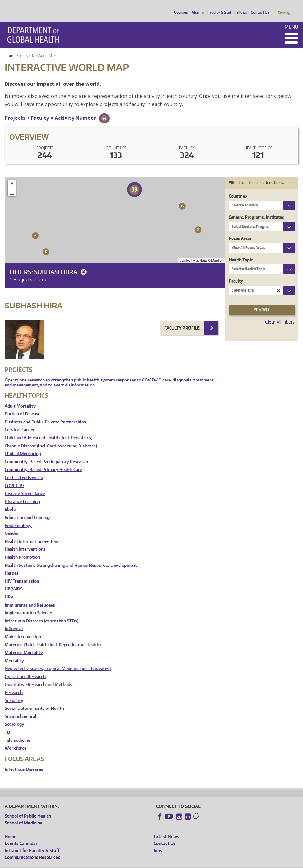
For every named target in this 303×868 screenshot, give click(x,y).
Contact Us (259, 7)
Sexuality (14, 692)
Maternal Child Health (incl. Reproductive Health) (53, 636)
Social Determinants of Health (34, 700)
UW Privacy (87, 863)
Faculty (236, 272)
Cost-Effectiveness (24, 469)
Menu (292, 18)
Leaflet (185, 252)
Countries (238, 187)
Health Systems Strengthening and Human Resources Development (71, 557)
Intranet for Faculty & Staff (32, 842)
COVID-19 (14, 477)
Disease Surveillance (25, 485)
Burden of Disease (23, 405)
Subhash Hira (61, 263)
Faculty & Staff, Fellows (226, 7)
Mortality (14, 652)
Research (14, 684)
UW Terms (112, 863)
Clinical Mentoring (23, 445)
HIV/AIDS (14, 580)
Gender (12, 525)
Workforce (16, 739)
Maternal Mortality (24, 644)
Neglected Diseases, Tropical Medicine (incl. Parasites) (58, 660)
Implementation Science (28, 604)
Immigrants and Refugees (30, 596)
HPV (9, 588)
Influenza (14, 620)
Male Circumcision (23, 628)
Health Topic (241, 251)
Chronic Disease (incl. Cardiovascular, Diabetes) (51, 437)
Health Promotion (22, 549)
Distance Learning (22, 493)
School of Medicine (24, 814)
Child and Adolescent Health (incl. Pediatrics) (48, 429)
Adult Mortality (20, 397)
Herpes (12, 564)
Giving (284, 7)
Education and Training (27, 509)
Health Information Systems (33, 533)
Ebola (10, 501)
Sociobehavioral (20, 708)
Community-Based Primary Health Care (43, 461)
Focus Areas (240, 230)
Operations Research (25, 668)
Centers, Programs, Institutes (256, 208)
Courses (179, 7)
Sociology (14, 716)
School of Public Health (28, 807)
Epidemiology (18, 517)
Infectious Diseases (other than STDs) (41, 612)
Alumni (196, 7)
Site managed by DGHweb (149, 863)
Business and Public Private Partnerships (45, 413)
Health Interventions (25, 540)
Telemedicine (17, 732)
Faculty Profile (182, 319)
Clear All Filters (280, 313)
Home (10, 47)
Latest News (166, 828)
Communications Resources (32, 849)
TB (7, 724)
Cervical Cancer (20, 421)
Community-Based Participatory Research (46, 453)
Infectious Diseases (24, 761)
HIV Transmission (22, 573)
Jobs (158, 842)
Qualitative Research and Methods (38, 676)
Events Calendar (21, 835)
